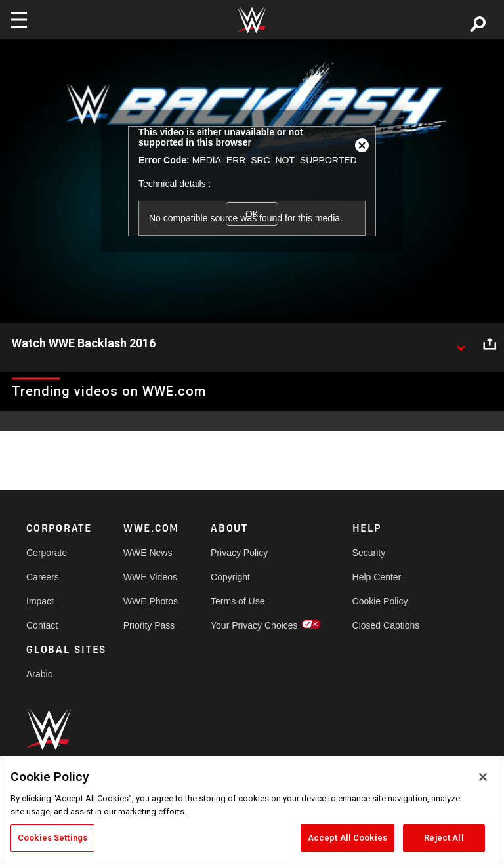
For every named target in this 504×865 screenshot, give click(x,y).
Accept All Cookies (347, 838)
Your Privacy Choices (254, 625)
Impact (40, 601)
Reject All (444, 838)
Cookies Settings (52, 838)
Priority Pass (149, 625)
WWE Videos (150, 577)
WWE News (148, 553)
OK (252, 214)
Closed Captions (386, 625)
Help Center (377, 577)
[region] (252, 811)
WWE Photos (151, 601)
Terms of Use (238, 601)
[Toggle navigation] (19, 20)
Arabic (39, 674)
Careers (43, 577)
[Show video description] (461, 344)
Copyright (230, 577)
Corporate (47, 553)
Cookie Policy (380, 601)
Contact (42, 625)
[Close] (483, 777)
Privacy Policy (239, 553)
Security (369, 553)
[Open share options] (490, 344)
